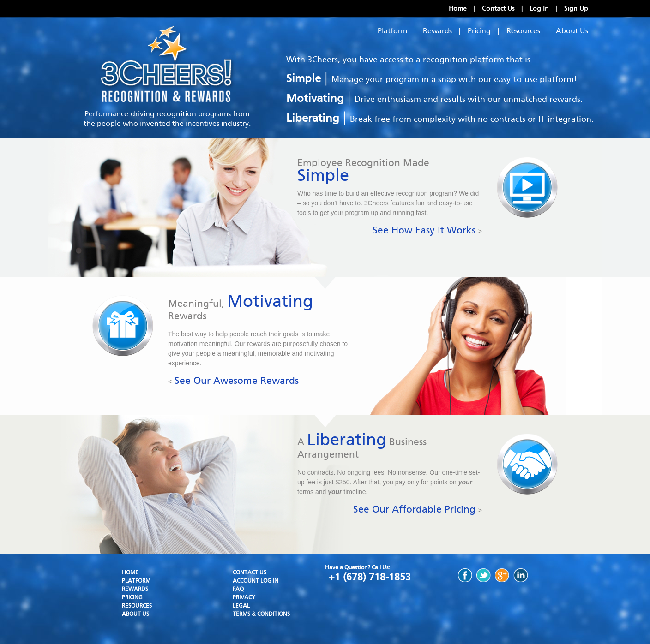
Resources (523, 31)
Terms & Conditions (261, 614)
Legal (241, 606)
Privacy (244, 597)
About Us (572, 31)
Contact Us (498, 9)
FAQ (238, 589)
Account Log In (256, 581)
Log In (539, 9)
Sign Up (576, 9)
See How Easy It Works (427, 230)
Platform (392, 31)
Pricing (479, 31)
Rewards (437, 31)
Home (458, 9)
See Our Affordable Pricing (418, 509)
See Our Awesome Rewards (233, 381)
